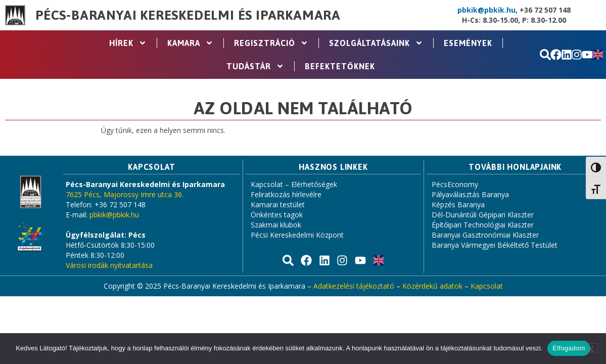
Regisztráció (271, 43)
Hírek (128, 43)
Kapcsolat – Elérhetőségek (294, 184)
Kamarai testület (278, 204)
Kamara (190, 43)
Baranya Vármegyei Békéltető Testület (495, 245)
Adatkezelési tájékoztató (354, 286)
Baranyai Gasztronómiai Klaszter (485, 235)
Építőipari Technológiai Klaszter (483, 225)
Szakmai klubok (276, 225)
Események (468, 43)
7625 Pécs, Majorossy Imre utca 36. (125, 194)
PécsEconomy (455, 184)
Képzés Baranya (458, 204)
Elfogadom (569, 348)
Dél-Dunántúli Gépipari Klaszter (483, 215)
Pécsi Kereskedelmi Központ (297, 235)
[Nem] (590, 348)
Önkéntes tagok (277, 215)
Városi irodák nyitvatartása (109, 265)
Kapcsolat (487, 286)
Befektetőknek (340, 66)
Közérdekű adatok (432, 286)
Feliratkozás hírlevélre (286, 194)
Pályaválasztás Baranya (470, 194)
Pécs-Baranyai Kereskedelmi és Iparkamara (188, 15)
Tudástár (255, 66)
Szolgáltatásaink (376, 43)
